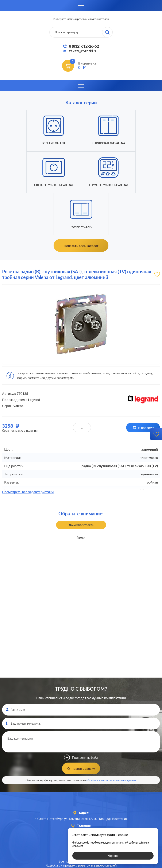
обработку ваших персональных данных (111, 738)
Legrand (34, 358)
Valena (18, 364)
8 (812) (81, 790)
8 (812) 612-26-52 (84, 46)
